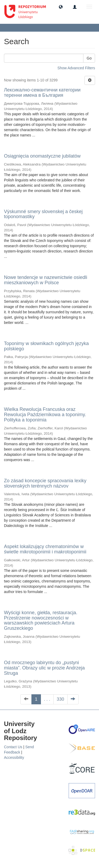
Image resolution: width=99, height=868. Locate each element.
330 (60, 699)
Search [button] (15, 27)
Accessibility (14, 757)
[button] (61, 7)
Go (89, 58)
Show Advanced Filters (76, 68)
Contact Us (13, 747)
